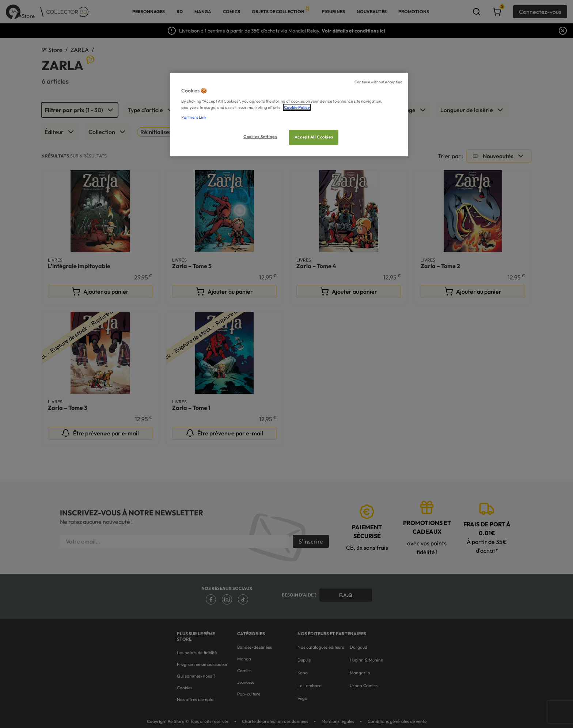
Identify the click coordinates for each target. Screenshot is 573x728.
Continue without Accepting (378, 82)
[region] (289, 115)
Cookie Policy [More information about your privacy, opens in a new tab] (297, 107)
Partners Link (194, 117)
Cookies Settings (260, 137)
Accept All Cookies (314, 137)
